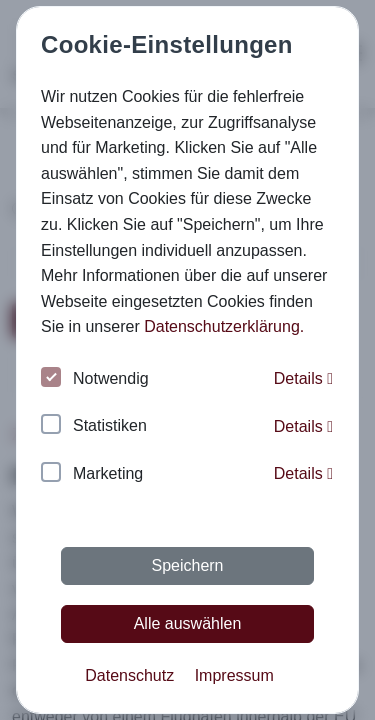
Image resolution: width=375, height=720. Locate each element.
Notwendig (95, 379)
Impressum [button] (234, 675)
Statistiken (94, 426)
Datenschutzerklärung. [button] (224, 326)
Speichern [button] (187, 565)
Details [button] (303, 378)
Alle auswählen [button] (188, 623)
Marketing (92, 474)
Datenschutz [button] (129, 675)
